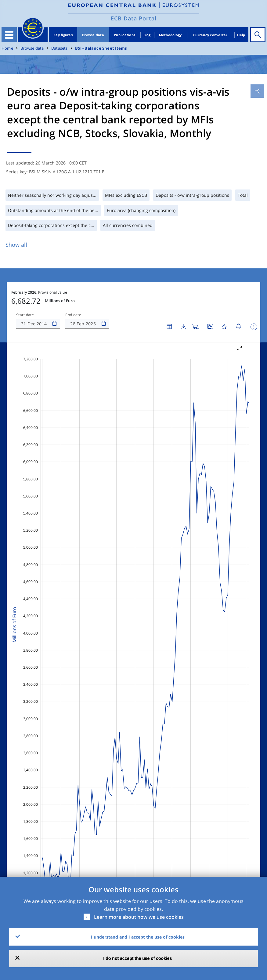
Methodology (170, 35)
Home (7, 48)
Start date (25, 315)
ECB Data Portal (134, 18)
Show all (16, 245)
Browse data (93, 35)
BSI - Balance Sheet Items (101, 48)
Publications (124, 35)
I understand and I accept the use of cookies (138, 937)
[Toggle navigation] (9, 35)
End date (73, 315)
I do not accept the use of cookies (138, 958)
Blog (147, 35)
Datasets (60, 48)
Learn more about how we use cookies (139, 917)
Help (241, 35)
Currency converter (210, 35)
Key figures (63, 35)
